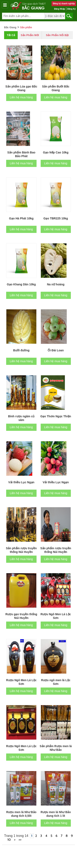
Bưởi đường (21, 350)
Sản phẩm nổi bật (57, 35)
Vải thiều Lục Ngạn (21, 482)
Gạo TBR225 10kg (56, 218)
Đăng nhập (60, 9)
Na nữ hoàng (56, 284)
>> (20, 840)
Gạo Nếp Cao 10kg (56, 152)
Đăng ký (72, 9)
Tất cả (11, 35)
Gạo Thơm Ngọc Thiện (56, 416)
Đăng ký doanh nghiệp (64, 4)
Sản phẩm (26, 27)
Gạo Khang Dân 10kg (21, 284)
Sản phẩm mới (30, 35)
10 (9, 840)
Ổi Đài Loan (56, 350)
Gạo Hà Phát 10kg (21, 218)
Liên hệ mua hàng (21, 97)
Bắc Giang (33, 8)
